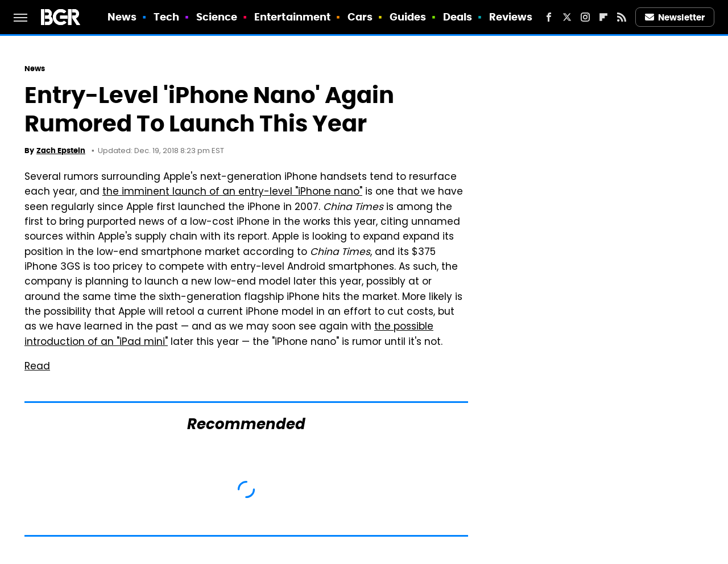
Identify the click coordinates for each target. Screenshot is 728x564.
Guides (408, 17)
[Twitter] (567, 17)
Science (217, 17)
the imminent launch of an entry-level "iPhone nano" (232, 192)
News (122, 17)
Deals (458, 17)
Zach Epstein (61, 151)
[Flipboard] (603, 17)
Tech (166, 17)
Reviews (511, 17)
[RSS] (622, 17)
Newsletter (675, 17)
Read (37, 367)
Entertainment (292, 17)
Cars (360, 17)
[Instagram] (585, 17)
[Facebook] (549, 17)
